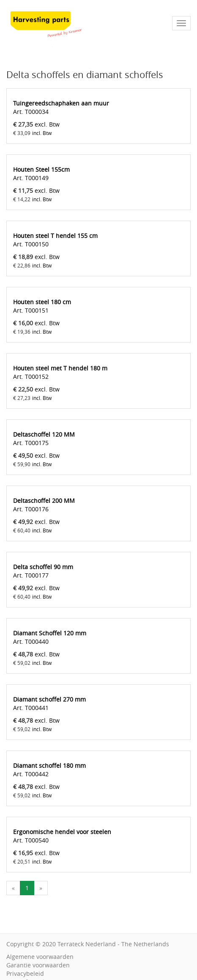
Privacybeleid (25, 973)
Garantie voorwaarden (38, 965)
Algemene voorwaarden (40, 957)
